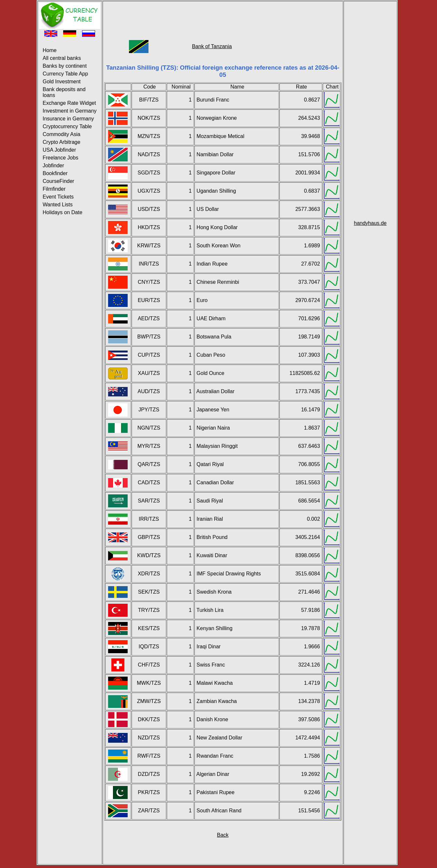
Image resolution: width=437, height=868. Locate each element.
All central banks (62, 58)
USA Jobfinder (59, 150)
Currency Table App (65, 74)
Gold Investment (62, 82)
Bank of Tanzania (212, 46)
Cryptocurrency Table (67, 126)
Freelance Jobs (60, 158)
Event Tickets (58, 197)
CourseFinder (58, 181)
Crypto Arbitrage (62, 142)
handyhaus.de (370, 223)
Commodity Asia (62, 134)
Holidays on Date (63, 212)
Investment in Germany (70, 111)
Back (223, 835)
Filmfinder (54, 189)
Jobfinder (53, 165)
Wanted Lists (58, 205)
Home (50, 50)
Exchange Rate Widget (69, 103)
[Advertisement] (223, 17)
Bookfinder (55, 173)
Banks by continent (65, 66)
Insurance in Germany (68, 119)
